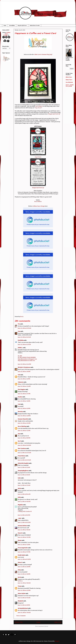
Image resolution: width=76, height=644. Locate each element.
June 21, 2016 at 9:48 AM (24, 501)
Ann (19, 434)
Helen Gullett (22, 593)
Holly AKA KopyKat (23, 463)
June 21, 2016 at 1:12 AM (24, 467)
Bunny (20, 540)
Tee (19, 324)
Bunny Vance (69, 80)
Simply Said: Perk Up (54, 114)
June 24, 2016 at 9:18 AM (24, 583)
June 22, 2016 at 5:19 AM (24, 530)
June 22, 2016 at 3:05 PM (24, 537)
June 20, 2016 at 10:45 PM (24, 445)
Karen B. (20, 533)
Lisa (19, 331)
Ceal (19, 404)
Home (5, 26)
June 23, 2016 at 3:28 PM (24, 574)
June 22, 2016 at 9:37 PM (24, 552)
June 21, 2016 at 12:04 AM (24, 453)
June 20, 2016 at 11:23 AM (24, 337)
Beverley (20, 412)
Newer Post (19, 622)
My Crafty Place (26, 483)
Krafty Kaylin (22, 555)
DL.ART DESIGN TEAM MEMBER (27, 357)
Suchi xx (20, 581)
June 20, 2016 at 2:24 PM (24, 386)
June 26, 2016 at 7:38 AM (24, 612)
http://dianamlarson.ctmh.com (26, 360)
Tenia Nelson (22, 456)
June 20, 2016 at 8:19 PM (24, 438)
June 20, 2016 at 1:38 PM (24, 372)
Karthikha (21, 340)
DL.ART (20, 356)
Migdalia (20, 505)
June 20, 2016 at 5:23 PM (24, 431)
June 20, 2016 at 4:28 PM (24, 416)
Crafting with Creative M (25, 511)
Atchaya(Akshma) (23, 608)
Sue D (19, 441)
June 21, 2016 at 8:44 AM (24, 494)
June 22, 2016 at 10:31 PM (24, 559)
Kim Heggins (21, 389)
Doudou (20, 397)
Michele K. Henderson (24, 367)
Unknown (21, 382)
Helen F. (20, 562)
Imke (19, 478)
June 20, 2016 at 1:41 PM (24, 379)
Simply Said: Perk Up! (38, 188)
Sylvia (19, 488)
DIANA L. (20, 348)
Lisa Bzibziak (69, 82)
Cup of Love (38, 108)
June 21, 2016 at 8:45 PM (24, 515)
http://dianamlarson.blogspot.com (27, 359)
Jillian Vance (69, 77)
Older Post (58, 622)
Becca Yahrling (22, 426)
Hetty (19, 570)
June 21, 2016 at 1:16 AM (24, 475)
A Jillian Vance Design (39, 206)
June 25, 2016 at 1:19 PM (24, 605)
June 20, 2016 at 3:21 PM (24, 401)
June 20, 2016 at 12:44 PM (24, 364)
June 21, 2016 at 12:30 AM (24, 460)
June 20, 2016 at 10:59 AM (24, 328)
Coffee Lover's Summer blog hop (43, 54)
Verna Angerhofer (23, 548)
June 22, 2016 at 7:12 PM (24, 545)
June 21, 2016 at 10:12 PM (24, 522)
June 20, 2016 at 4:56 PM (24, 423)
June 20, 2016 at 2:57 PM (24, 394)
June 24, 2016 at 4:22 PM (24, 590)
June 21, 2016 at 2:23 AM (24, 485)
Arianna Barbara (22, 526)
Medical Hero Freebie (35, 26)
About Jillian (12, 26)
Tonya (20, 586)
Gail (19, 375)
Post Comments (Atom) (42, 626)
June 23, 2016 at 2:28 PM (24, 567)
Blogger (57, 641)
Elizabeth (20, 601)
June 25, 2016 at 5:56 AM (24, 598)
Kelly (19, 497)
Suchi (19, 577)
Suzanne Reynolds (23, 419)
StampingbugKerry (23, 471)
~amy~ (20, 518)
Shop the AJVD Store (22, 26)
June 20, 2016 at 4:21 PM (24, 408)
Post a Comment (21, 616)
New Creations (22, 448)
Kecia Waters (39, 106)
